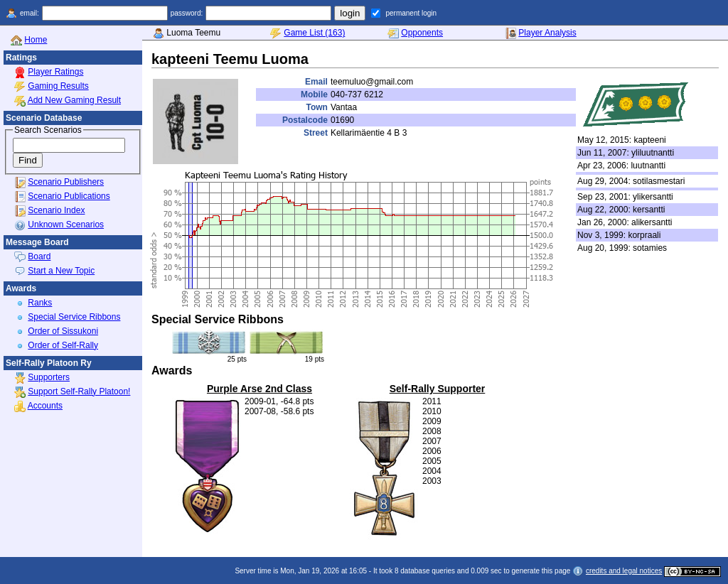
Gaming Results (58, 86)
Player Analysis (547, 33)
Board (39, 256)
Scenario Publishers (66, 182)
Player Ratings (55, 72)
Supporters (49, 377)
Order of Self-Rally (63, 345)
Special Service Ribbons (74, 317)
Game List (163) (314, 33)
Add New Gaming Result (74, 100)
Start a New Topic (61, 271)
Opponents (422, 33)
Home (36, 40)
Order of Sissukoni (63, 331)
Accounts (45, 406)
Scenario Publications (69, 196)
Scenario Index (56, 210)
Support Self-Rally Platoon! (79, 391)
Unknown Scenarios (66, 225)
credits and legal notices (624, 571)
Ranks (40, 303)
